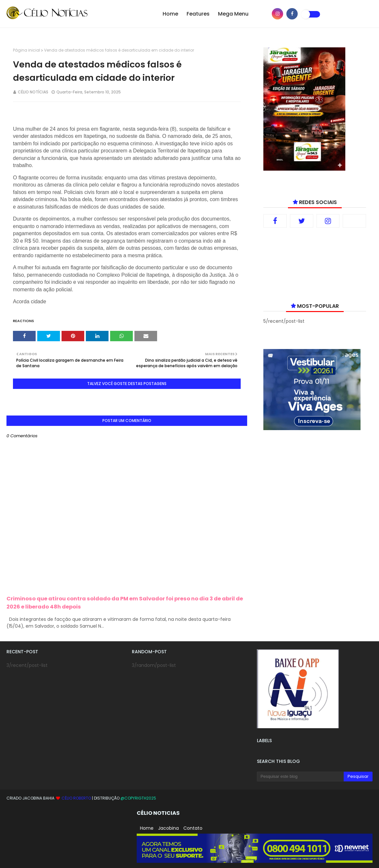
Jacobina (168, 828)
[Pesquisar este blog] (300, 777)
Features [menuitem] (198, 14)
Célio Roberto (77, 798)
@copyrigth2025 (138, 798)
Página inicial (27, 50)
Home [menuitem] (170, 14)
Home (147, 828)
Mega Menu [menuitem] (233, 14)
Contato (193, 828)
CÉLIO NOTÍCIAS (33, 92)
